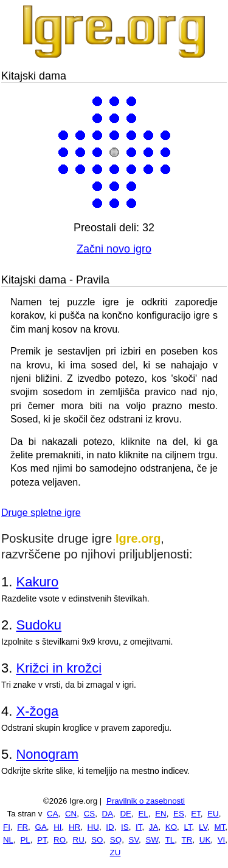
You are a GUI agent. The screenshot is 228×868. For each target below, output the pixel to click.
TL (170, 840)
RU (79, 840)
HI (57, 827)
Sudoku (39, 625)
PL (25, 840)
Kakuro (37, 582)
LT (188, 827)
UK (205, 840)
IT (139, 827)
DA (108, 814)
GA (41, 827)
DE (126, 814)
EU (213, 814)
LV (203, 827)
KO (171, 827)
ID (110, 827)
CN (71, 814)
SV (134, 840)
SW (152, 840)
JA (154, 827)
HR (74, 827)
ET (196, 814)
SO (97, 840)
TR (187, 840)
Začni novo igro (114, 249)
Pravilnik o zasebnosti (146, 801)
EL (143, 814)
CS (90, 814)
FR (22, 827)
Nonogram (47, 754)
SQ (116, 840)
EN (161, 814)
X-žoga (37, 711)
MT (219, 827)
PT (42, 840)
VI (222, 840)
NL (8, 840)
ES (179, 814)
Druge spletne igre (41, 513)
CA (53, 814)
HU (93, 827)
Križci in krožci (59, 668)
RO (60, 840)
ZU (116, 853)
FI (7, 827)
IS (125, 827)
